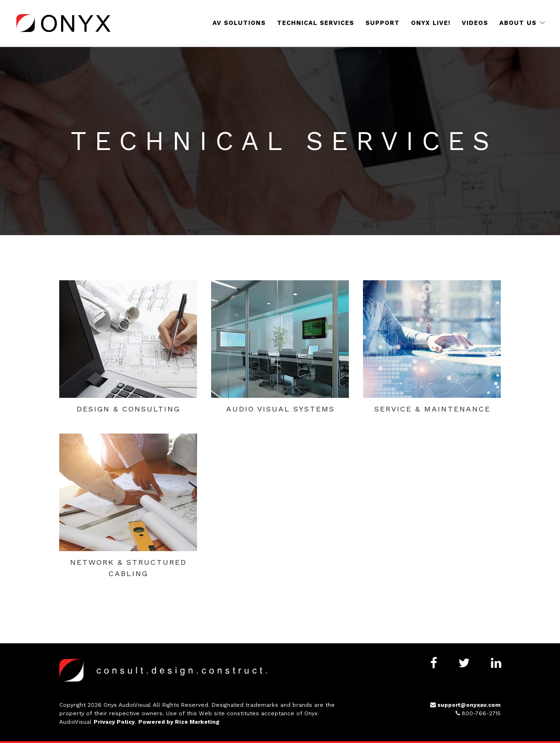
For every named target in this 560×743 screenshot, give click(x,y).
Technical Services (315, 23)
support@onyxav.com (465, 705)
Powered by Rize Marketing (179, 722)
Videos (475, 23)
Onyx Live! (431, 23)
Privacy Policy (114, 722)
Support (383, 23)
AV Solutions (239, 23)
